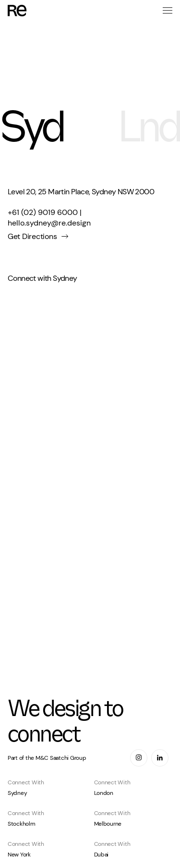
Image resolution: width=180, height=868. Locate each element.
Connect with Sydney (42, 278)
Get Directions (32, 236)
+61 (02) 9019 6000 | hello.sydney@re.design (49, 218)
